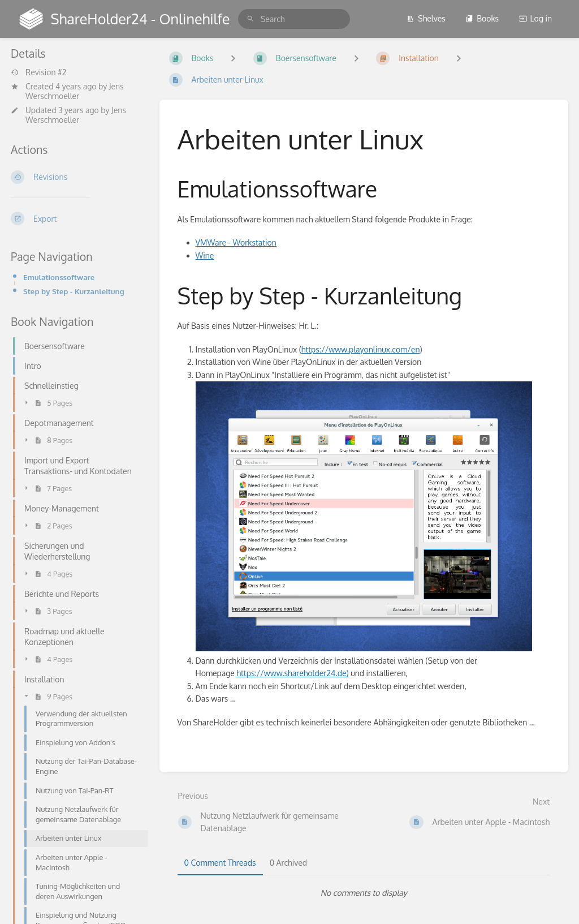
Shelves (426, 18)
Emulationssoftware (59, 277)
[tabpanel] (364, 893)
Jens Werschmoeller (75, 91)
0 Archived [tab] (288, 863)
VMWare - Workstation (236, 242)
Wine (205, 255)
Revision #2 (38, 72)
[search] (294, 19)
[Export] (76, 218)
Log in (535, 18)
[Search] (250, 19)
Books (482, 18)
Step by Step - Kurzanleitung (74, 291)
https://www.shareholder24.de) (292, 673)
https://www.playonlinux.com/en (361, 349)
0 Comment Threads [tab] (220, 863)
